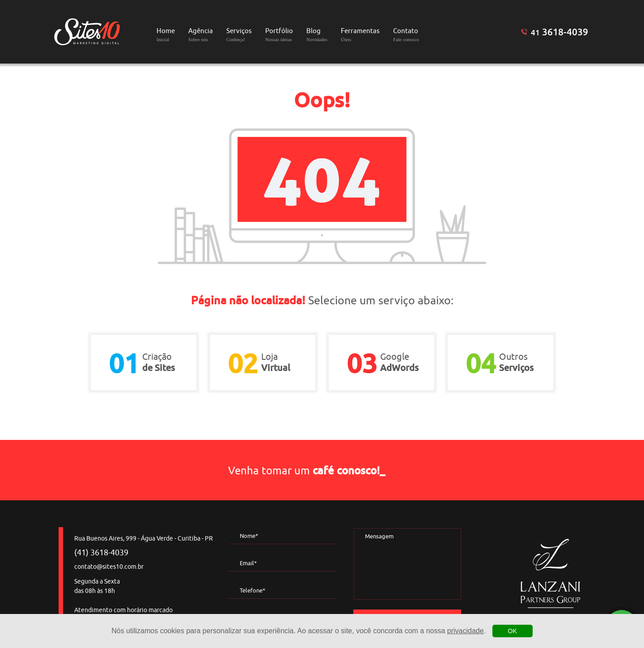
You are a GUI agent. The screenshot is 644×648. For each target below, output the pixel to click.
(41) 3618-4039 (101, 553)
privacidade (466, 631)
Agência (201, 34)
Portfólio (279, 34)
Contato (406, 34)
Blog (317, 34)
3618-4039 (559, 32)
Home (166, 34)
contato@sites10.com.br (109, 567)
